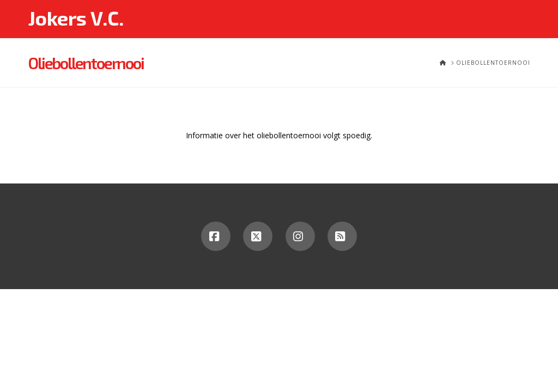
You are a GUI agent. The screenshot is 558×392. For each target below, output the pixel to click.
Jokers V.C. (76, 18)
